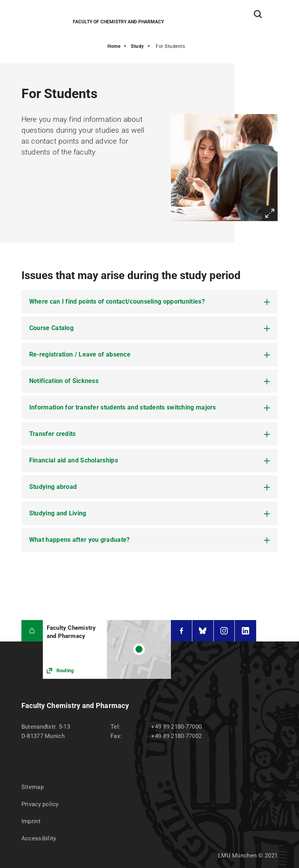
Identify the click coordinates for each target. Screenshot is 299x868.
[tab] (149, 302)
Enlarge (270, 213)
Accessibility (39, 838)
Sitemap (33, 787)
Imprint (31, 821)
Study (137, 46)
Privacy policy (40, 804)
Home (114, 46)
